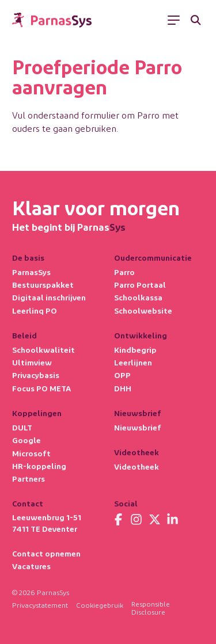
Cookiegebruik (100, 605)
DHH (123, 388)
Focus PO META (41, 388)
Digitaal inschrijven (49, 297)
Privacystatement (40, 605)
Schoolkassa (138, 297)
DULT (22, 427)
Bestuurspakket (43, 285)
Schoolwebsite (143, 310)
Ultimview (32, 362)
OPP (122, 375)
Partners (29, 479)
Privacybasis (36, 375)
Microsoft (31, 453)
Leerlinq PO (35, 310)
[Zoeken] (196, 20)
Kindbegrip (135, 350)
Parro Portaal (140, 285)
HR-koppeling (39, 466)
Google (26, 440)
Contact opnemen (46, 553)
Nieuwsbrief (138, 427)
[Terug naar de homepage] (52, 20)
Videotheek (137, 466)
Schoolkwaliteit (43, 350)
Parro (124, 272)
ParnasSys (31, 272)
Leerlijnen (133, 362)
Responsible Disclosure (151, 608)
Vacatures (31, 566)
